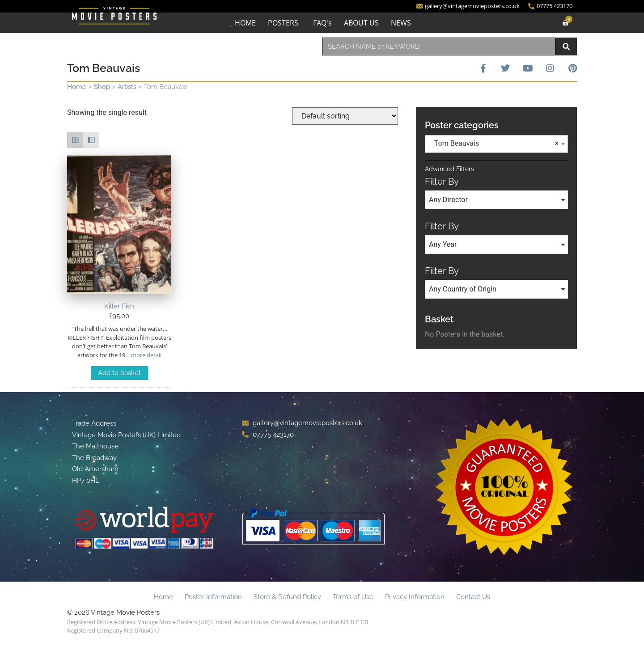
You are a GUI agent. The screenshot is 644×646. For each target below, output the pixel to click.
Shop (102, 87)
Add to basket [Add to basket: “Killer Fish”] (119, 373)
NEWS (401, 23)
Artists (127, 87)
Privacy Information (415, 597)
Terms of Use (353, 597)
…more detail (143, 355)
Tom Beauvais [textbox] (494, 144)
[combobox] (439, 46)
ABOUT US (361, 23)
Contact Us (473, 597)
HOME (245, 23)
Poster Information (213, 597)
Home (77, 87)
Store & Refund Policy (287, 597)
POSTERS (283, 23)
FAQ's (322, 23)
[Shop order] (345, 116)
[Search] (566, 46)
